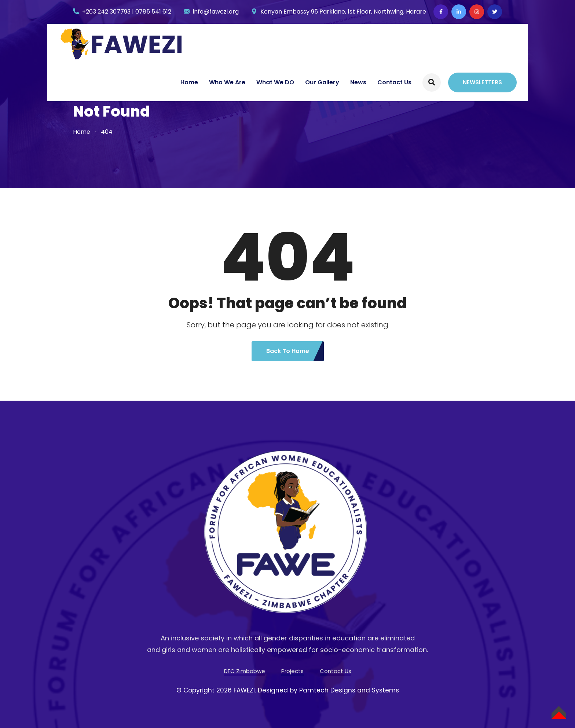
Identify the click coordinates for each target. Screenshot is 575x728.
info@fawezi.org (216, 12)
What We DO (275, 82)
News (358, 82)
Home (189, 82)
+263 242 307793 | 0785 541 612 (127, 12)
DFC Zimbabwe (245, 671)
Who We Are (227, 82)
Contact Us (394, 82)
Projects (292, 671)
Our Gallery (322, 82)
